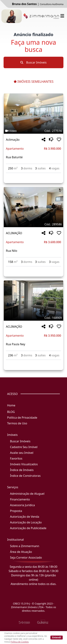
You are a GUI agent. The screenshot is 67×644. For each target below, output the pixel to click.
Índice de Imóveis (22, 470)
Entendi (57, 637)
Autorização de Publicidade (28, 528)
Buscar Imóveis (33, 62)
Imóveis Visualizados (24, 464)
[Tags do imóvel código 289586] (33, 224)
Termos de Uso (17, 423)
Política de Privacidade (22, 418)
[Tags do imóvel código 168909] (33, 318)
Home (11, 405)
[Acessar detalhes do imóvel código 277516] (33, 175)
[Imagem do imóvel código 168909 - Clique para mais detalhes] (33, 301)
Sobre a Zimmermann (25, 546)
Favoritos (16, 458)
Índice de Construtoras (25, 476)
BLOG (11, 412)
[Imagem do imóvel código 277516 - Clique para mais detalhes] (33, 114)
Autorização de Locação (26, 522)
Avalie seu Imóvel (22, 453)
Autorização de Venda (25, 517)
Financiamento (20, 499)
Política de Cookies (20, 642)
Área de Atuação (21, 552)
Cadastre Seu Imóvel (24, 447)
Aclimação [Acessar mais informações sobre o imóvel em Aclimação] (13, 140)
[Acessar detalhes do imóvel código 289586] (33, 269)
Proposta (16, 511)
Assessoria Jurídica (22, 505)
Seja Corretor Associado (26, 558)
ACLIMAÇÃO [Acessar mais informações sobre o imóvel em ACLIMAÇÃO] (14, 233)
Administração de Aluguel (27, 494)
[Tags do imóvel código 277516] (33, 131)
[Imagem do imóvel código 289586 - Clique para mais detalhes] (33, 207)
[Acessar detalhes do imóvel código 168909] (33, 362)
